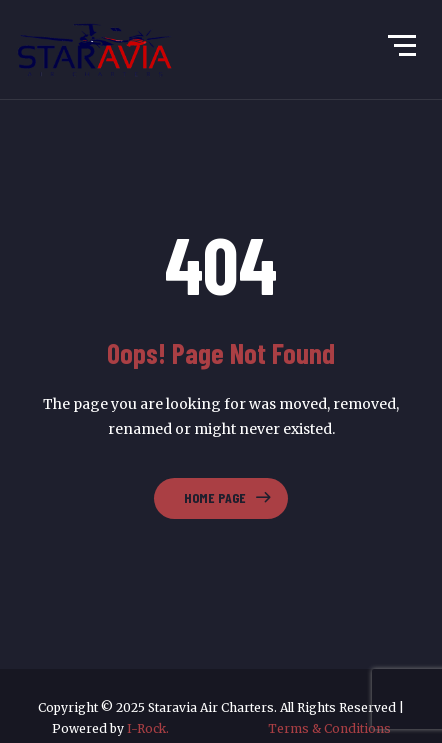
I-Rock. (197, 728)
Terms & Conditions (329, 728)
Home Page (215, 497)
